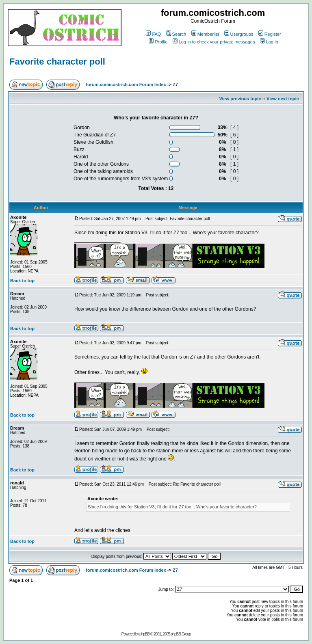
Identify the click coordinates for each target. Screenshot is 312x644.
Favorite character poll (57, 62)
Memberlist (205, 34)
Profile (158, 42)
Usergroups (239, 34)
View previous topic (240, 99)
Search (176, 34)
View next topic (283, 99)
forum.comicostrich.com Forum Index (126, 84)
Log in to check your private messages (214, 42)
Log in (269, 42)
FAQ (153, 34)
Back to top (22, 281)
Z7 (175, 84)
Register (270, 34)
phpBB (144, 634)
